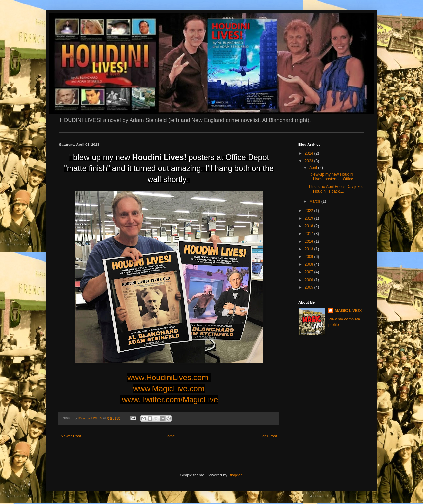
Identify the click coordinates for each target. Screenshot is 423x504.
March (315, 201)
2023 (310, 161)
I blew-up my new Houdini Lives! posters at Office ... (333, 177)
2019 (310, 218)
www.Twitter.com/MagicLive (170, 400)
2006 (310, 280)
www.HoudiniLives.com (168, 377)
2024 (310, 153)
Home (170, 436)
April (314, 168)
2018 (310, 226)
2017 (310, 234)
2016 (310, 242)
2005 (310, 287)
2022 (310, 211)
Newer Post (71, 436)
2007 (310, 272)
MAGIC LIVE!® (348, 311)
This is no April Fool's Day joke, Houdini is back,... (335, 189)
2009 (310, 257)
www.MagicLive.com (169, 388)
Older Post (268, 436)
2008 (310, 264)
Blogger (235, 475)
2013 (310, 249)
